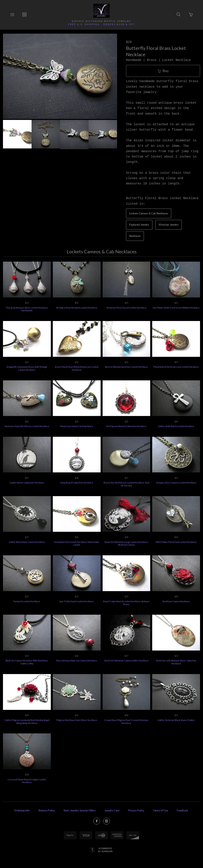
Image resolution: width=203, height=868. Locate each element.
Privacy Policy (136, 810)
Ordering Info (22, 810)
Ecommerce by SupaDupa (105, 850)
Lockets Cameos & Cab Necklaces (149, 213)
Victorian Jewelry (169, 225)
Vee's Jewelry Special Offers (80, 810)
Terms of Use (160, 810)
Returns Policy (47, 810)
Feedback (182, 810)
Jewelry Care (112, 810)
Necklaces (135, 236)
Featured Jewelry (139, 225)
